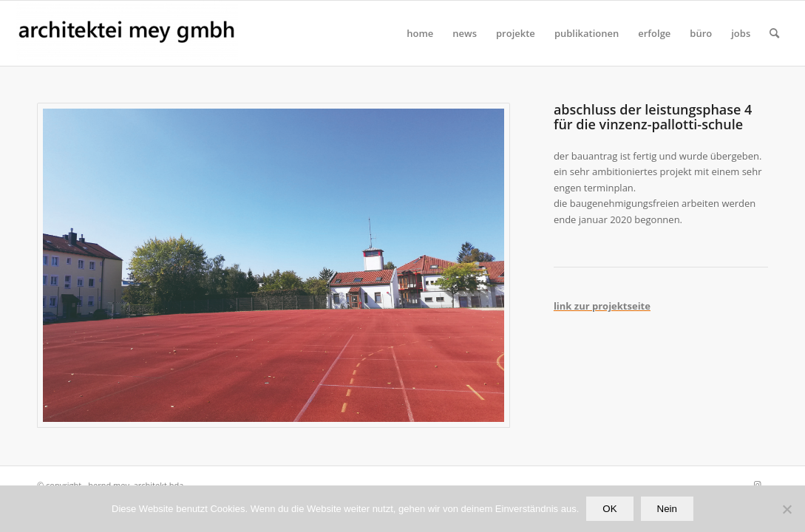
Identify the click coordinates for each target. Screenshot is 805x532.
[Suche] (774, 33)
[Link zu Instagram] (757, 485)
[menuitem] (420, 33)
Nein (667, 509)
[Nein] (787, 509)
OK (609, 509)
